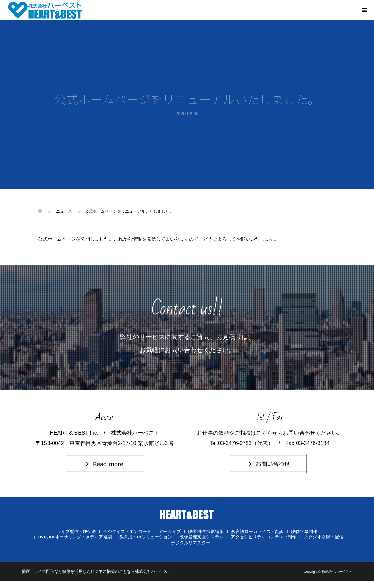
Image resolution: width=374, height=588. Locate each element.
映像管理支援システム (201, 537)
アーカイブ (170, 532)
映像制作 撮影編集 (206, 532)
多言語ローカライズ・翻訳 (257, 532)
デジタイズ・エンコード (127, 532)
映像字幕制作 (304, 532)
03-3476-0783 (235, 443)
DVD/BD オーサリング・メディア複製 (75, 537)
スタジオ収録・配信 (324, 537)
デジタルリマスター (191, 543)
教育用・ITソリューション (146, 537)
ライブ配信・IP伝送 (76, 532)
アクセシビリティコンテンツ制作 (264, 537)
